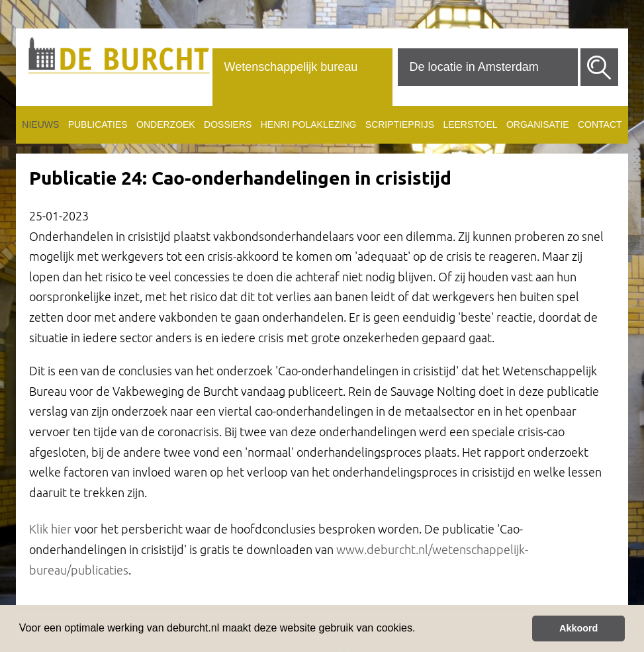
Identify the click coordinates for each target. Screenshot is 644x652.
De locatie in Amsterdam (474, 67)
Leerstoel (470, 124)
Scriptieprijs (400, 124)
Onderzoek (166, 124)
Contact (600, 124)
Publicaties (98, 124)
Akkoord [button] (578, 628)
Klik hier (50, 529)
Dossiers (228, 124)
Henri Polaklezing (309, 124)
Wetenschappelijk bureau (291, 67)
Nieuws (40, 124)
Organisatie (538, 124)
